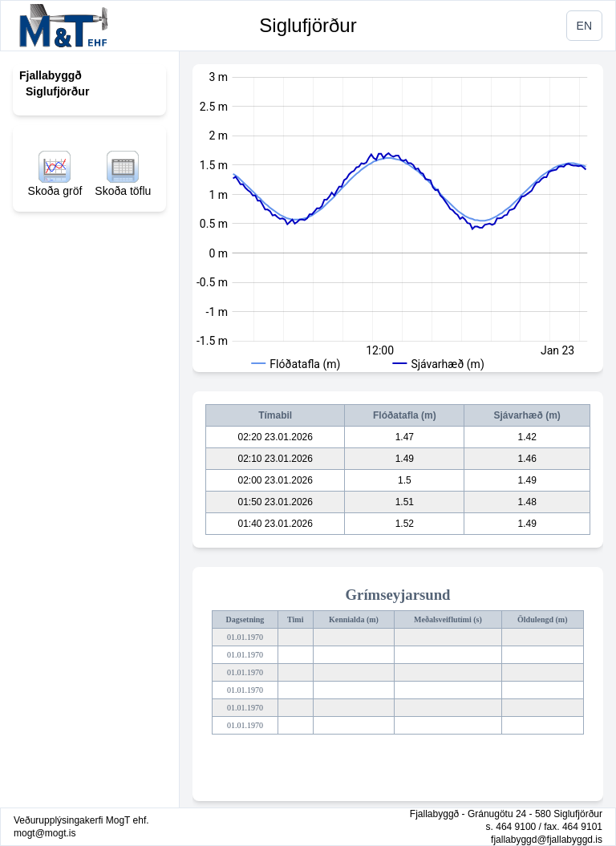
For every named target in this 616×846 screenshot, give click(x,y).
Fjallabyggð (51, 75)
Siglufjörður (308, 25)
